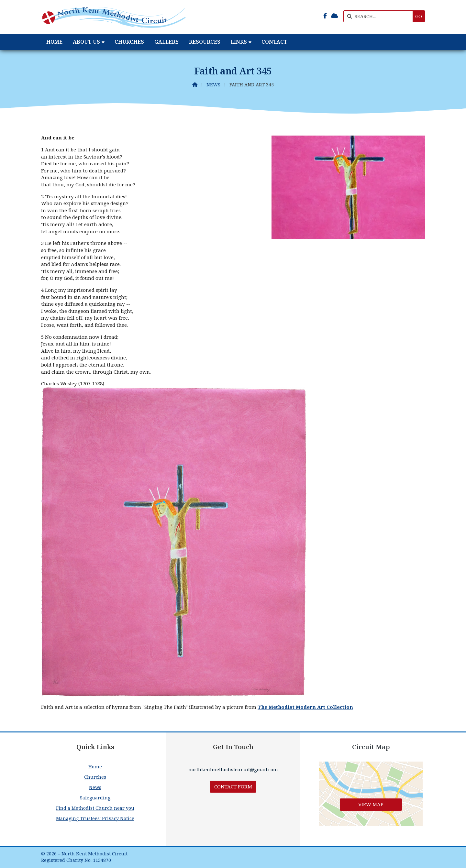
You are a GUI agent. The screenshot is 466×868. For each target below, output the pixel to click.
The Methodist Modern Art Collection (305, 707)
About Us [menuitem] (86, 42)
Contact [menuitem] (274, 42)
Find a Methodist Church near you (95, 808)
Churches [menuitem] (129, 42)
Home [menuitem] (54, 42)
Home (95, 767)
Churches (95, 777)
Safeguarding (95, 798)
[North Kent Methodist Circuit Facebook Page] (325, 16)
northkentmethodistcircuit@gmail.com (233, 769)
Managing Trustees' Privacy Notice (95, 818)
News (213, 85)
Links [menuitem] (239, 42)
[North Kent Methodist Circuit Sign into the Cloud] (334, 16)
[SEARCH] (380, 16)
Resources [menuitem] (205, 42)
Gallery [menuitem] (166, 42)
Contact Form (233, 786)
